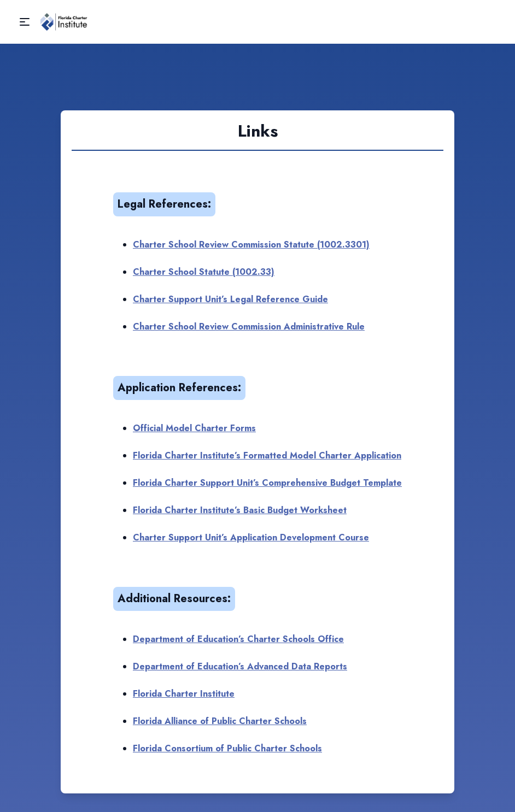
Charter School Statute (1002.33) (204, 272)
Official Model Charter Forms (194, 428)
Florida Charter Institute (184, 694)
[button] (25, 22)
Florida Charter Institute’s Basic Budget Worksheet (240, 510)
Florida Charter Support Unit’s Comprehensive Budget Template (267, 483)
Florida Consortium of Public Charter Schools (227, 748)
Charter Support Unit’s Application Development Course (251, 537)
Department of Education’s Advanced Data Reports (240, 666)
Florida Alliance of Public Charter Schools (220, 721)
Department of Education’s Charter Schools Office (238, 639)
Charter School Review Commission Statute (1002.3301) (251, 245)
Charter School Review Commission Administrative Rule (249, 326)
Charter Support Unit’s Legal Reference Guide (230, 299)
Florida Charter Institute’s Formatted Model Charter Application (267, 455)
